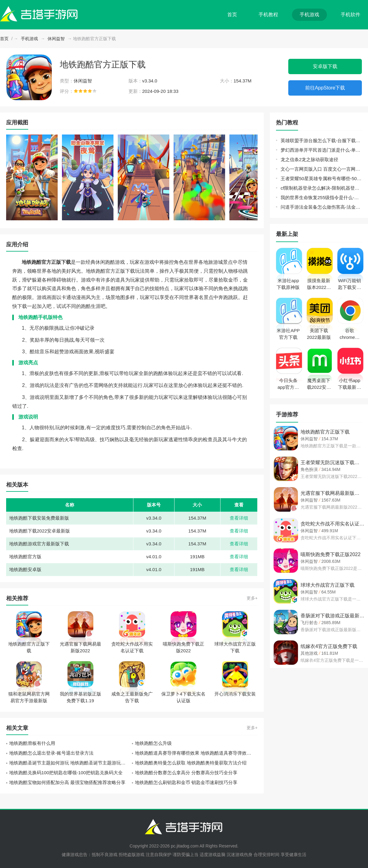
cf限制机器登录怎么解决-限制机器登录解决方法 (321, 188)
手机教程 (268, 15)
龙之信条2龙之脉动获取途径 (309, 159)
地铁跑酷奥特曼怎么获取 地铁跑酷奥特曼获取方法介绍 (191, 763)
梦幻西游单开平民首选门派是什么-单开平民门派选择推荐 (321, 150)
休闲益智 (56, 39)
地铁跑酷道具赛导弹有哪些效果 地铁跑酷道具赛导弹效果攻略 (196, 753)
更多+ (252, 598)
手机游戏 (309, 15)
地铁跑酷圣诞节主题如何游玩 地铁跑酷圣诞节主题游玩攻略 (70, 763)
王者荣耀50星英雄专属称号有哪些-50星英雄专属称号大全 (321, 178)
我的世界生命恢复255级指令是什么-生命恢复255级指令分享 (321, 197)
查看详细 (239, 518)
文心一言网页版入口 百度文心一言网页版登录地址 (321, 169)
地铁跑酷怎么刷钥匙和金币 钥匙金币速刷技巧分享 (186, 782)
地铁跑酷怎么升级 (153, 743)
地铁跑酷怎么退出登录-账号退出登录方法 (51, 753)
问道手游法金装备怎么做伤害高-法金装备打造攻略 (321, 207)
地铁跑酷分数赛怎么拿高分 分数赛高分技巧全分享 (186, 773)
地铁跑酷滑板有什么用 (32, 743)
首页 (232, 15)
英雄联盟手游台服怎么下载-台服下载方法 (321, 140)
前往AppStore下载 (325, 88)
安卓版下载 (325, 66)
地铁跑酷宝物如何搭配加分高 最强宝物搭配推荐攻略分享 (67, 782)
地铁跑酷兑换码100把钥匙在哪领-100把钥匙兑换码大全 (66, 773)
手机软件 (351, 15)
